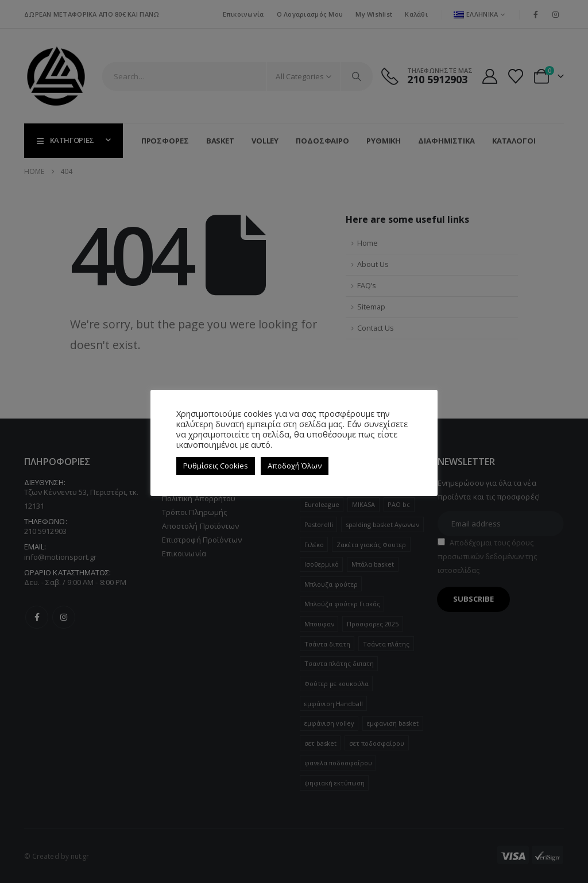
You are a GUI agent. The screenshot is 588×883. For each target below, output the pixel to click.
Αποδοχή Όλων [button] (295, 466)
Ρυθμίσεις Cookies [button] (216, 466)
